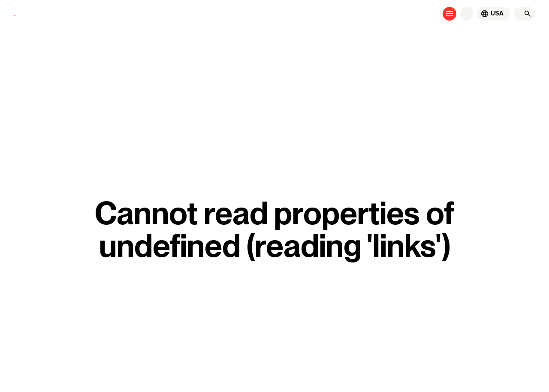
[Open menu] (449, 14)
